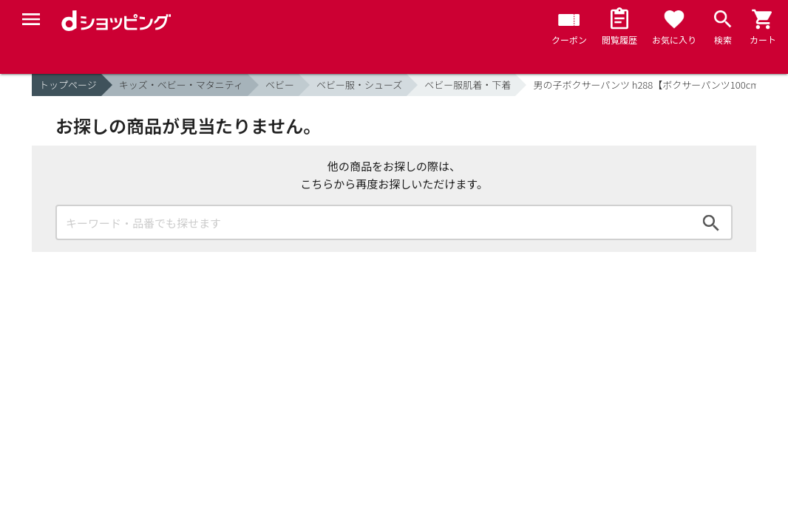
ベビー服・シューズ (359, 85)
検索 (711, 222)
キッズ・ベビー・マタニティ (181, 85)
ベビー (280, 85)
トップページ (68, 85)
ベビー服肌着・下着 (468, 85)
